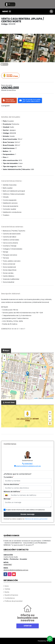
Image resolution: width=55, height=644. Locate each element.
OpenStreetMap (49, 398)
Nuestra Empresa (11, 595)
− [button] (4, 360)
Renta (7, 592)
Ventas (7, 589)
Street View (11, 76)
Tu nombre (9, 477)
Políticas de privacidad (14, 601)
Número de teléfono (12, 492)
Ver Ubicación (23, 419)
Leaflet (36, 398)
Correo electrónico (12, 484)
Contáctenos (10, 598)
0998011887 (28, 464)
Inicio (7, 586)
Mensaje (7, 499)
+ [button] (4, 356)
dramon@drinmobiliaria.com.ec (29, 466)
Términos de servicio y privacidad (36, 519)
